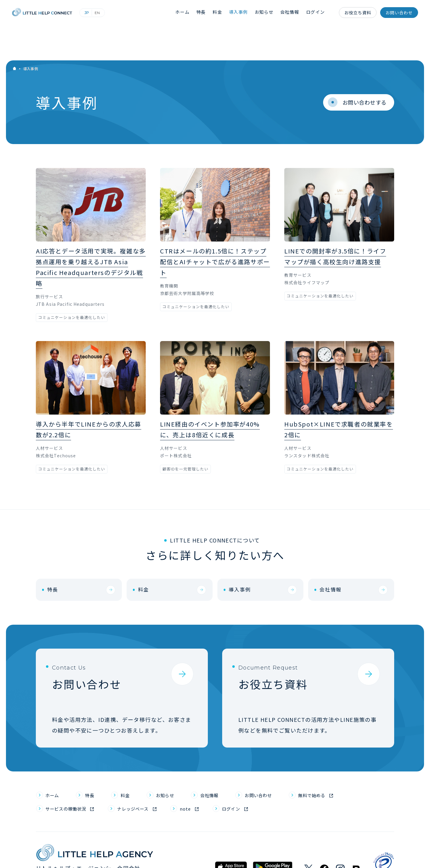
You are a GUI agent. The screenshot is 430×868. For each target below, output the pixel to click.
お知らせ (266, 13)
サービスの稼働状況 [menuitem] (72, 780)
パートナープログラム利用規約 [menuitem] (363, 856)
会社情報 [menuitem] (226, 764)
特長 (205, 13)
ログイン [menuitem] (257, 780)
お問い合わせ (399, 13)
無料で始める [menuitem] (342, 764)
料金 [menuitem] (132, 764)
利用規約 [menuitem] (315, 856)
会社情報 (291, 13)
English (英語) (106, 13)
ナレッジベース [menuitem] (149, 780)
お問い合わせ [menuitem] (281, 764)
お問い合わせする (357, 67)
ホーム (187, 13)
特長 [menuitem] (95, 764)
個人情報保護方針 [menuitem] (229, 856)
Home (14, 34)
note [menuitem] (208, 780)
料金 (221, 13)
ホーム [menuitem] (54, 764)
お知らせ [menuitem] (176, 764)
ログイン (316, 13)
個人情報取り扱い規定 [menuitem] (276, 856)
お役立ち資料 (358, 13)
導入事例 (242, 13)
